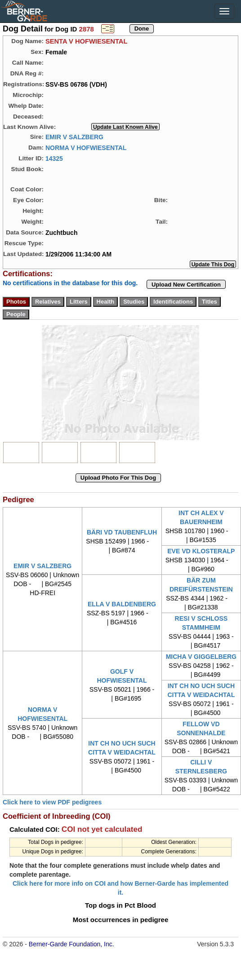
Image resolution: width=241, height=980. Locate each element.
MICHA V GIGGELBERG (201, 657)
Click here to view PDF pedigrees (52, 802)
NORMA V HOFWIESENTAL (86, 147)
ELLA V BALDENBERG (122, 604)
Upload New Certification (186, 285)
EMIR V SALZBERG (74, 137)
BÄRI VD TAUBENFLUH (122, 532)
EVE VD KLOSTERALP (201, 551)
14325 (54, 158)
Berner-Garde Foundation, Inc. (71, 944)
